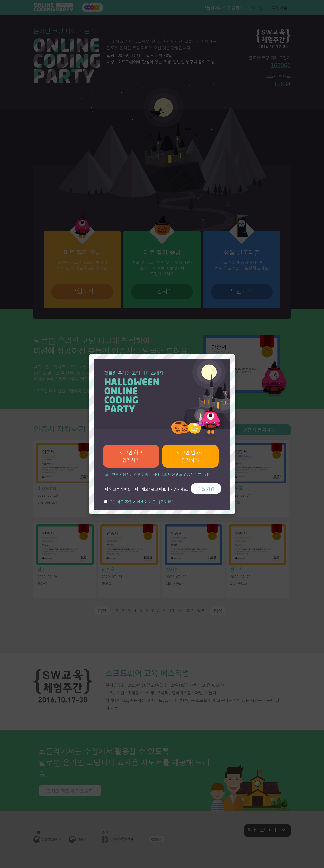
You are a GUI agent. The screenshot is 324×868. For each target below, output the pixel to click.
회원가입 (206, 488)
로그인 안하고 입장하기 (190, 456)
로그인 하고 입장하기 (131, 456)
